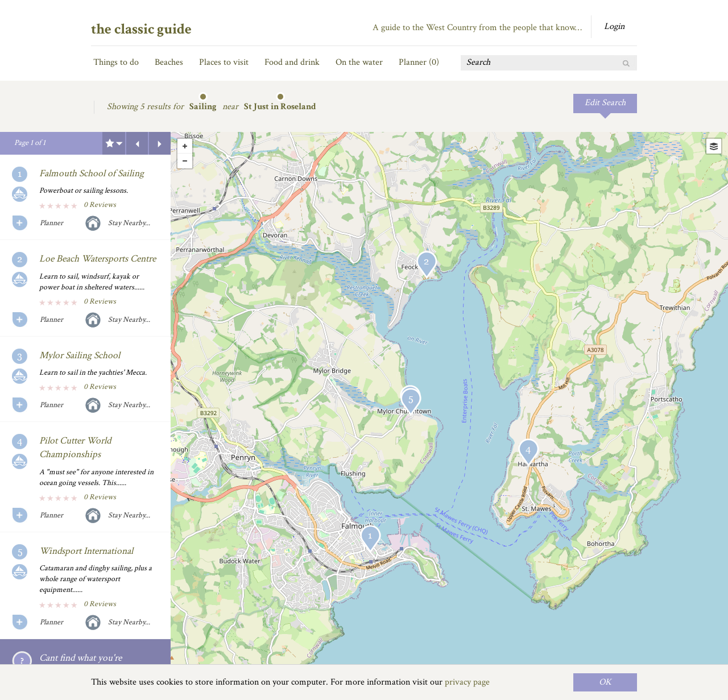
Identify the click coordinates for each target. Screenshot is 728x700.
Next (160, 143)
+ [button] (185, 146)
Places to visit (224, 62)
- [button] (185, 161)
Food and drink (292, 62)
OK (605, 682)
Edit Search (605, 103)
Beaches (169, 62)
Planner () (419, 62)
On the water (359, 62)
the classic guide (141, 29)
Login (614, 26)
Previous (137, 143)
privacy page (467, 682)
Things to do (116, 62)
